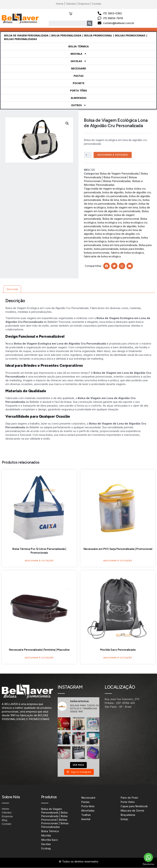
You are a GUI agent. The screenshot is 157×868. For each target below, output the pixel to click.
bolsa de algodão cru (138, 193)
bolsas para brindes (132, 249)
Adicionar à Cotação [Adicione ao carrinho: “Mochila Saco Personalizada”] (118, 658)
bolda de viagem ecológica (108, 189)
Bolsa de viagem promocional (121, 219)
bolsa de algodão (113, 193)
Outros (79, 105)
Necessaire (79, 68)
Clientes (71, 4)
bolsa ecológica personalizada (121, 238)
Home (60, 4)
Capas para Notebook (134, 806)
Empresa (84, 4)
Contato (96, 4)
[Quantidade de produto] (88, 155)
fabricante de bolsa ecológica (102, 257)
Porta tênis (78, 90)
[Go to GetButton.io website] (148, 864)
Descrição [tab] (12, 289)
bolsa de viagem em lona (123, 208)
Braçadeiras (128, 815)
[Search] (90, 23)
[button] (67, 123)
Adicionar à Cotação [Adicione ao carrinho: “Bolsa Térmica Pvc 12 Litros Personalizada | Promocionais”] (39, 561)
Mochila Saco (49, 840)
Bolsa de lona (111, 200)
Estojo (124, 819)
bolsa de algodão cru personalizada (106, 196)
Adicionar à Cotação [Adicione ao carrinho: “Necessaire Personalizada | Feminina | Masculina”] (39, 658)
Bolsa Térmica (79, 46)
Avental (86, 819)
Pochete (79, 83)
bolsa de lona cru (131, 200)
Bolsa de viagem (127, 204)
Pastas (79, 76)
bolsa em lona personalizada (120, 245)
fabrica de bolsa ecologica (127, 253)
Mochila (79, 54)
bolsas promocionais (97, 253)
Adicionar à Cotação (114, 155)
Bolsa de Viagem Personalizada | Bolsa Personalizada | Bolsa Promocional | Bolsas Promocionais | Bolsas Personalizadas (76, 37)
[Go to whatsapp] (148, 857)
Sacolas (78, 61)
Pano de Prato (129, 798)
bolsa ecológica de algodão (119, 226)
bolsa (130, 189)
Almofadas (79, 98)
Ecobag (46, 849)
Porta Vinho (128, 802)
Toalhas (86, 815)
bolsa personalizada (106, 249)
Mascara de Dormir (132, 811)
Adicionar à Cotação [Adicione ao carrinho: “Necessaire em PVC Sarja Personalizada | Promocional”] (118, 561)
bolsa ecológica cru (110, 223)
